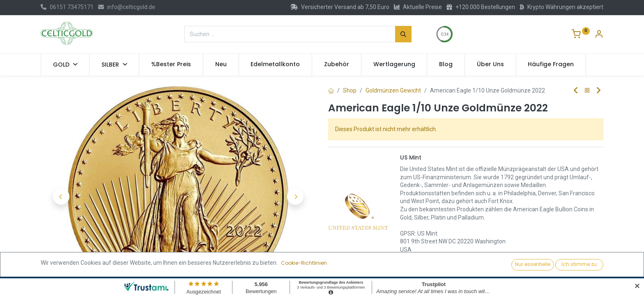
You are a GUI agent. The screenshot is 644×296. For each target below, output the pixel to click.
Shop (350, 90)
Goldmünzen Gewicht (393, 90)
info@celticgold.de (127, 7)
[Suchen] (403, 34)
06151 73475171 (67, 7)
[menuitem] (171, 65)
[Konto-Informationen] (599, 35)
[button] (61, 197)
